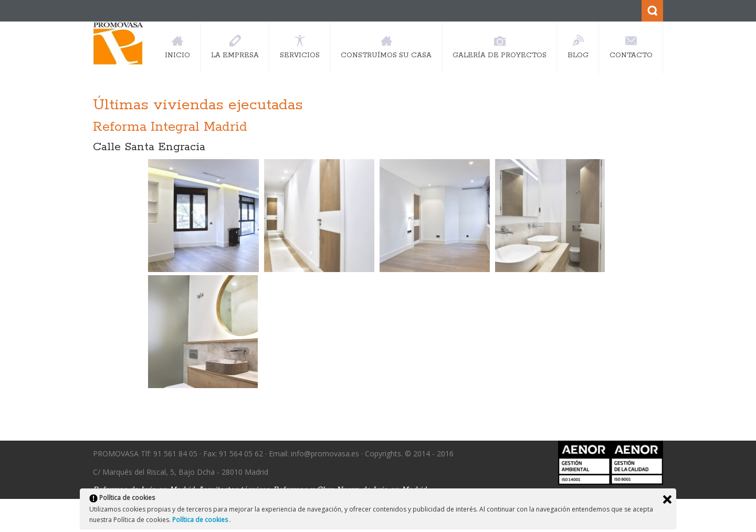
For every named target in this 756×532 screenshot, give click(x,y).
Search (652, 11)
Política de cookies (201, 520)
